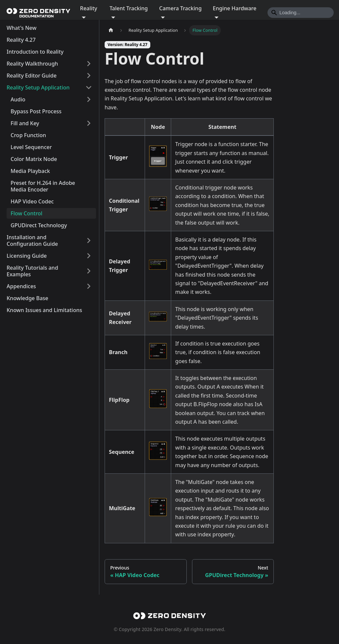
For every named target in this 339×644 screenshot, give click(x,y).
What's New (22, 28)
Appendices (21, 286)
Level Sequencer (31, 147)
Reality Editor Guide (32, 76)
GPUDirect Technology (39, 225)
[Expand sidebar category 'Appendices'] (89, 286)
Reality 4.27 (21, 40)
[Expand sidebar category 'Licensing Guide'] (89, 256)
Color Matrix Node (34, 159)
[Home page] (111, 30)
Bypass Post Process (36, 111)
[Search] (301, 13)
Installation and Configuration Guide (32, 241)
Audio (18, 99)
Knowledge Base (27, 298)
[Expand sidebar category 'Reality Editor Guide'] (89, 76)
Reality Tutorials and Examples (32, 271)
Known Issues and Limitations (44, 310)
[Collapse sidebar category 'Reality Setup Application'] (89, 87)
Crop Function (28, 135)
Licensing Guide (27, 256)
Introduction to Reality (35, 52)
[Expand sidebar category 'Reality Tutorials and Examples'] (89, 271)
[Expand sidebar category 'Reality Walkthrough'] (89, 64)
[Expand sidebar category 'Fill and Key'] (89, 123)
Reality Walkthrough (32, 64)
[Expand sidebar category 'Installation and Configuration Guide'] (89, 241)
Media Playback (30, 171)
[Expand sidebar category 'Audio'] (89, 99)
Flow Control (26, 213)
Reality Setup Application (38, 87)
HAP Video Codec (32, 201)
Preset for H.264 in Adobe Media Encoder (43, 186)
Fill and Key (25, 123)
